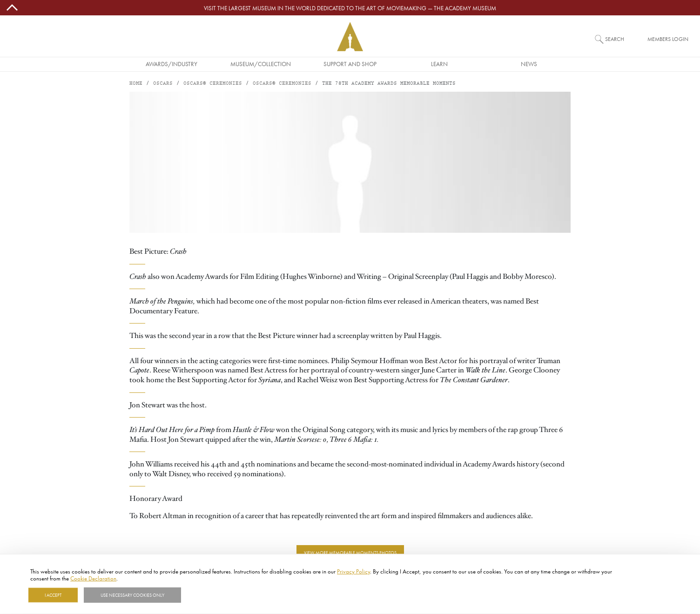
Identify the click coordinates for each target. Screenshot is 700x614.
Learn (439, 64)
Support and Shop (350, 64)
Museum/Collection (261, 64)
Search (615, 39)
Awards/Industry (172, 64)
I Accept (53, 595)
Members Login (668, 39)
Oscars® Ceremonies (213, 84)
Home (136, 84)
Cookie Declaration (93, 578)
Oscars (163, 84)
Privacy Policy (353, 571)
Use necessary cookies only (132, 595)
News (529, 64)
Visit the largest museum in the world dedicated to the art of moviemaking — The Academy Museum (350, 8)
